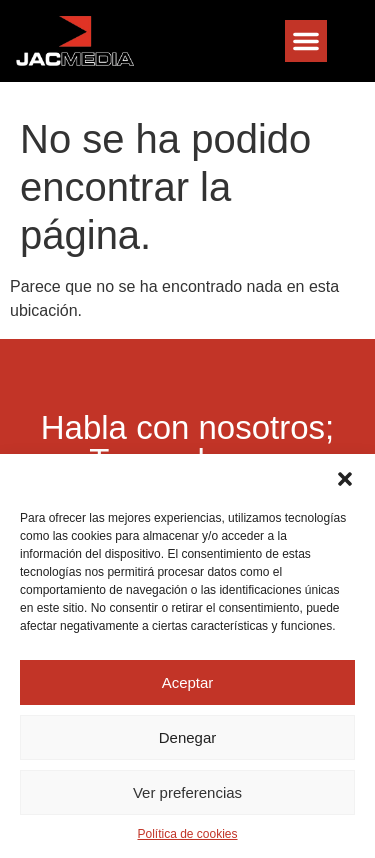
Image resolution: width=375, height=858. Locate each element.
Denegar (188, 737)
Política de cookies (187, 834)
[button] (345, 479)
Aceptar (188, 682)
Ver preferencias (187, 792)
